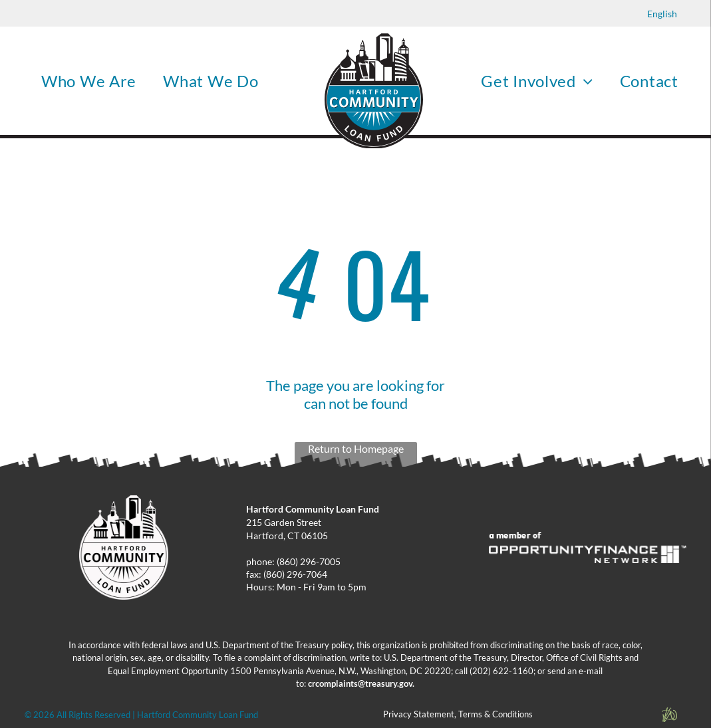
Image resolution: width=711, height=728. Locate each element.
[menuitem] (89, 81)
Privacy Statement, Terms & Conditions (458, 714)
